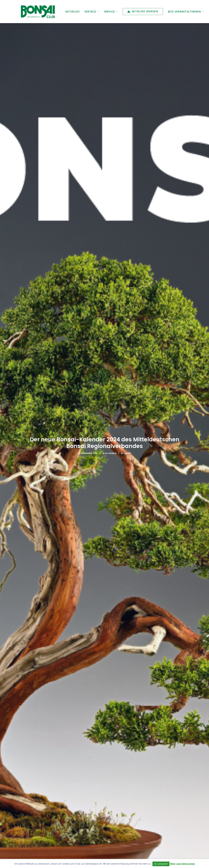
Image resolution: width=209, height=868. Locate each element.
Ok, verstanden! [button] (161, 864)
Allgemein (111, 432)
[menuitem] (72, 12)
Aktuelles (72, 12)
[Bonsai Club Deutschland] (38, 12)
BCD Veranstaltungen (186, 12)
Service (111, 12)
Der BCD (92, 12)
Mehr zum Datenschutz (183, 864)
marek (128, 432)
